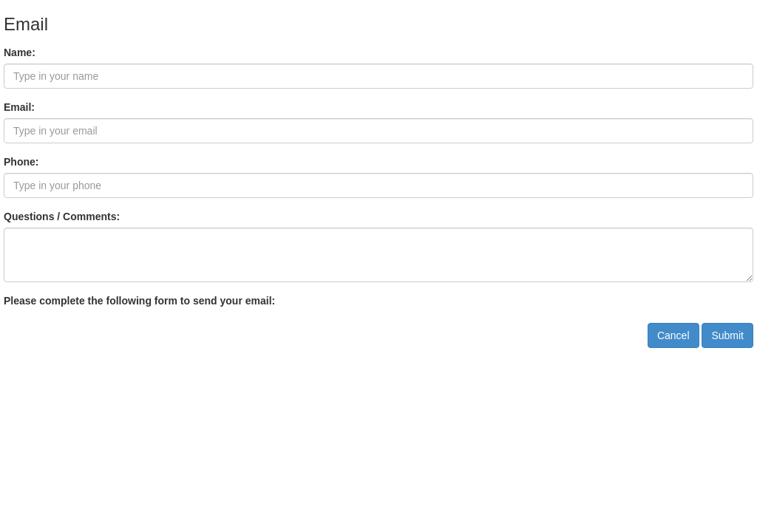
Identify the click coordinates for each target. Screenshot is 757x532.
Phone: (21, 162)
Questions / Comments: (62, 216)
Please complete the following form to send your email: (139, 301)
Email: (19, 107)
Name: (20, 52)
